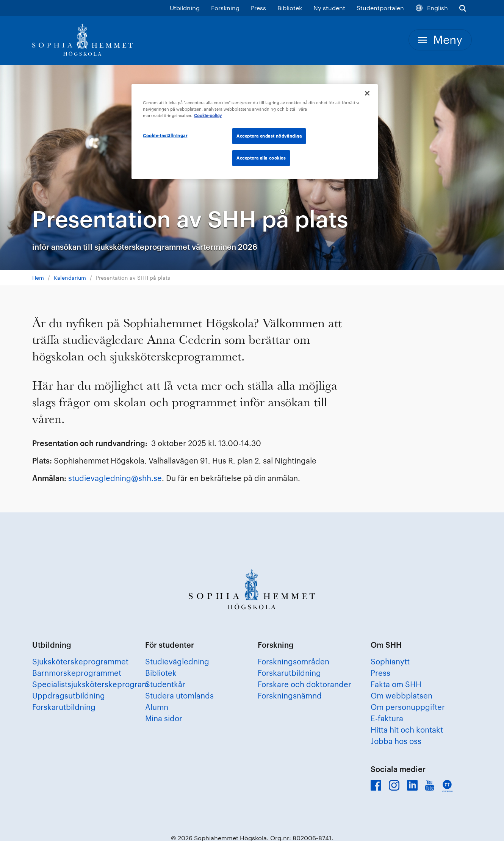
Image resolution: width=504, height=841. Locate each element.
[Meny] (440, 40)
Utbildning (185, 8)
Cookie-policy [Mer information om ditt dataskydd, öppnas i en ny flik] (208, 115)
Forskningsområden (293, 661)
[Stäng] (367, 93)
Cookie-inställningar (165, 135)
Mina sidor (164, 718)
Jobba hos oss (396, 741)
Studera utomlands (179, 695)
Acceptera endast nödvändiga (269, 136)
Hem (38, 278)
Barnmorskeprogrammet (77, 673)
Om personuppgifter (408, 707)
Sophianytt (390, 661)
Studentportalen (380, 8)
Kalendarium (70, 278)
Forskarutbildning (64, 707)
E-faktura (387, 718)
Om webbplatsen (401, 695)
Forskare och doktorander (304, 684)
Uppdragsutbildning (69, 695)
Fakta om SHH (396, 684)
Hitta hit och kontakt (407, 730)
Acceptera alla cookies (261, 158)
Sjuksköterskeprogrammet (80, 661)
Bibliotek (290, 8)
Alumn (157, 707)
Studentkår (165, 684)
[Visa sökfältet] (463, 8)
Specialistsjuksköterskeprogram (90, 684)
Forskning (225, 8)
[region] (255, 132)
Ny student (329, 8)
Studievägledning (177, 661)
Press (258, 8)
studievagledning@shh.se (115, 478)
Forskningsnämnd (290, 695)
